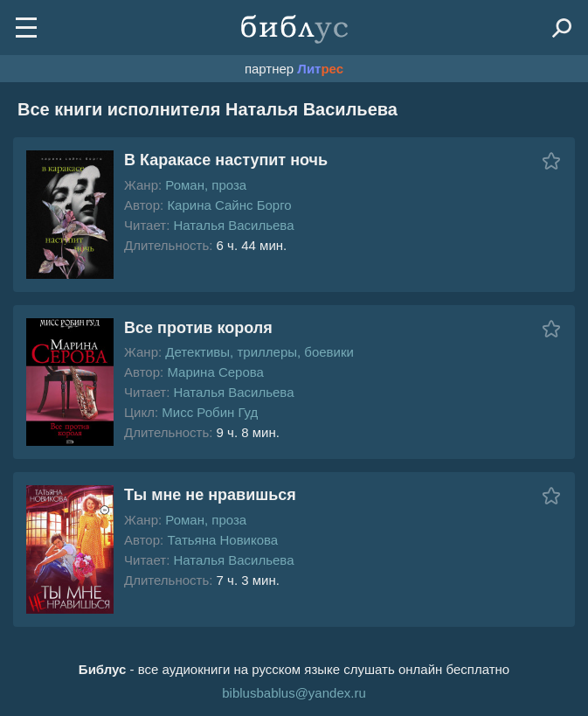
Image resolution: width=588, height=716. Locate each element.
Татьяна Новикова (222, 540)
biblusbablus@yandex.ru (294, 693)
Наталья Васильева (233, 225)
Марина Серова (215, 372)
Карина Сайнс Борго (229, 205)
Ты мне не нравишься (210, 495)
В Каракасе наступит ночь (226, 160)
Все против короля (198, 328)
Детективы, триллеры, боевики (259, 352)
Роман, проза (206, 185)
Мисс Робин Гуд (210, 412)
